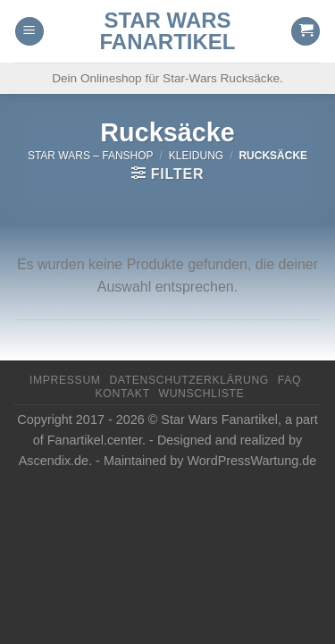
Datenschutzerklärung (189, 380)
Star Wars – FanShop (91, 156)
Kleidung (196, 156)
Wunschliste (202, 394)
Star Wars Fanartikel (168, 31)
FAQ (289, 380)
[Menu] (29, 32)
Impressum (65, 380)
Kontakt (123, 394)
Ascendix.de (54, 461)
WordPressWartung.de (252, 461)
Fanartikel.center (95, 440)
